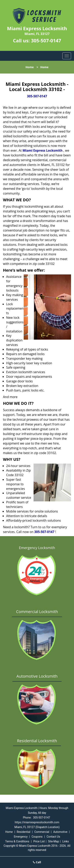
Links (66, 841)
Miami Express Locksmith (43, 150)
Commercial (42, 832)
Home (30, 67)
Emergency (21, 837)
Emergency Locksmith (37, 548)
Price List (39, 841)
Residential (24, 832)
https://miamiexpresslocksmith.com (37, 822)
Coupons (37, 837)
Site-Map (54, 841)
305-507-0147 (46, 40)
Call (37, 862)
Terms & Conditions (17, 841)
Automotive (60, 832)
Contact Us (53, 837)
